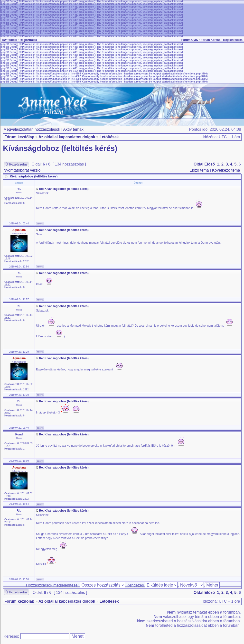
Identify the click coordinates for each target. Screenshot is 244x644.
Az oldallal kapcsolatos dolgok (67, 137)
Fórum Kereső (211, 40)
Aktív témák (73, 129)
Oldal (198, 164)
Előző (210, 164)
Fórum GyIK (190, 40)
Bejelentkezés (233, 40)
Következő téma (226, 170)
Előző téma (199, 170)
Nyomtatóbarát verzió (22, 170)
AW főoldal (9, 40)
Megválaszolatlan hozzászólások (32, 129)
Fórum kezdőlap (19, 137)
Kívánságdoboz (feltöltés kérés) (60, 148)
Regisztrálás (28, 40)
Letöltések (109, 137)
